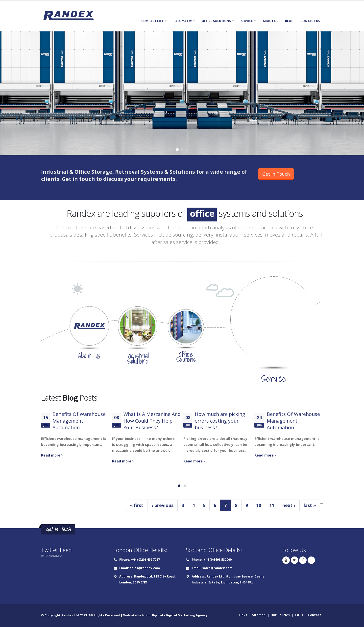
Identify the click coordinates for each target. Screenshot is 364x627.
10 (259, 505)
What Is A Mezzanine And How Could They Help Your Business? (152, 421)
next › (289, 505)
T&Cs (299, 615)
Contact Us (310, 21)
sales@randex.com (145, 568)
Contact (315, 615)
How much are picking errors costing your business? (220, 421)
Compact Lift (152, 21)
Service (247, 21)
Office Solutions (216, 21)
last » (310, 505)
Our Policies (280, 615)
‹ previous (162, 505)
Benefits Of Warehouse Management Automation (79, 421)
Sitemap (259, 615)
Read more (52, 455)
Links (243, 615)
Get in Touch (276, 174)
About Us (270, 21)
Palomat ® (183, 21)
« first (137, 505)
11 (272, 505)
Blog (289, 21)
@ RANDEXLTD (51, 556)
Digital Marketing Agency (187, 615)
